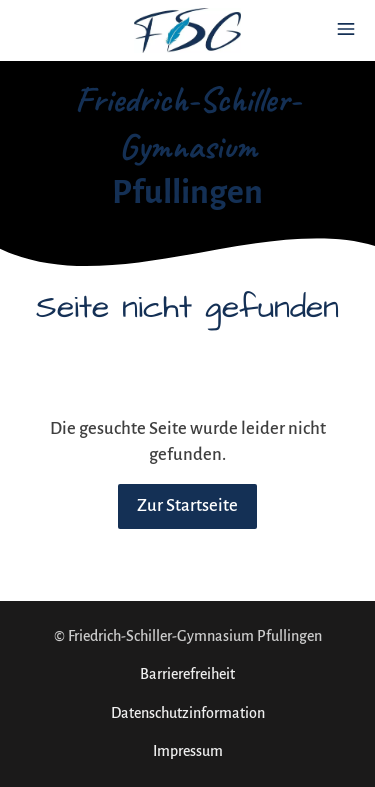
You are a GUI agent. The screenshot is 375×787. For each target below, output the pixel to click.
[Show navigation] (346, 29)
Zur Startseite (187, 506)
